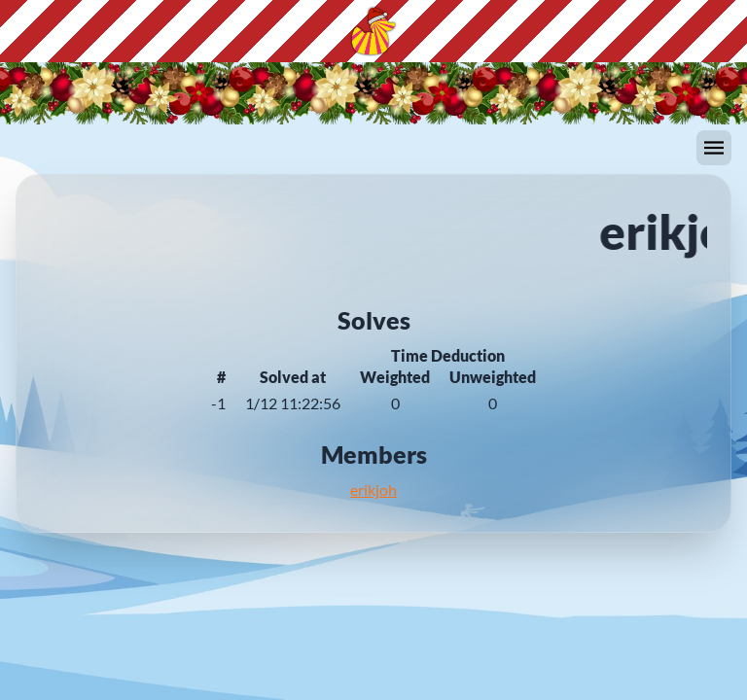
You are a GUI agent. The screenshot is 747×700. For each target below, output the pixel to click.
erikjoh (373, 490)
